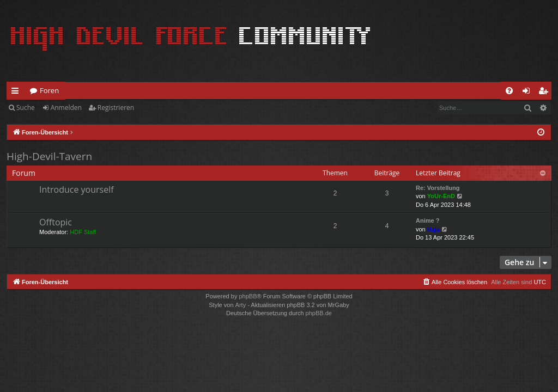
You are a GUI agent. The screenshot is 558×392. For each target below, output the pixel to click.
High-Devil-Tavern (49, 156)
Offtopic (56, 222)
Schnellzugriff (17, 93)
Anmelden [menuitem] (529, 93)
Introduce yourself (77, 189)
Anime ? (427, 220)
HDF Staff (83, 232)
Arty (241, 305)
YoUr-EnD (441, 196)
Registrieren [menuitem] (545, 93)
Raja (433, 229)
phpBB (248, 296)
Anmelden (66, 108)
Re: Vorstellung (438, 188)
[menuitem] (509, 91)
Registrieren (116, 108)
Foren (49, 90)
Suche (26, 108)
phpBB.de (319, 313)
